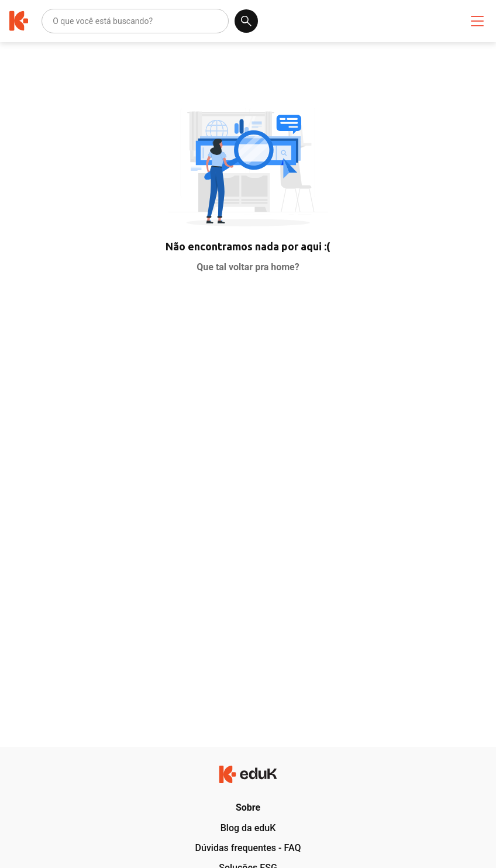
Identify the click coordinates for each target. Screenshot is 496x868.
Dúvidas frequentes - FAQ (248, 848)
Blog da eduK (248, 828)
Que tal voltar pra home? (248, 267)
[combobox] (54, 21)
